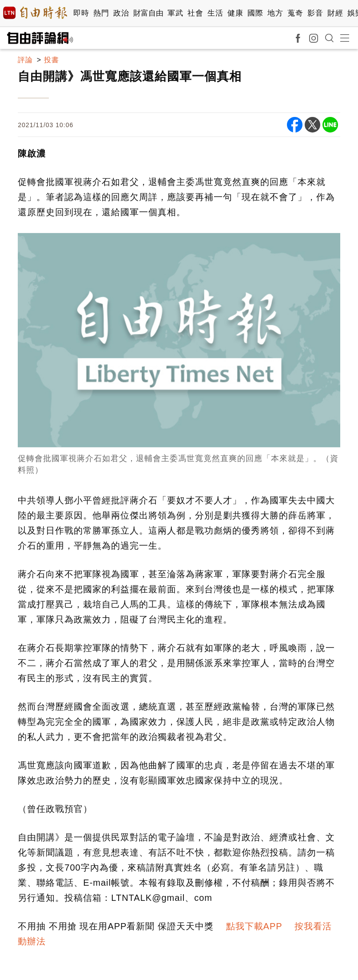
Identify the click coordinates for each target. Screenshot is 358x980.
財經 (335, 13)
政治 (121, 13)
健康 (235, 13)
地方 (275, 13)
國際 (255, 13)
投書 (52, 60)
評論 (25, 60)
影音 (315, 13)
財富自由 (148, 13)
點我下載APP (254, 926)
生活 (215, 13)
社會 (195, 13)
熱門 (101, 13)
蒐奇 (295, 13)
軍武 (175, 13)
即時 (81, 13)
